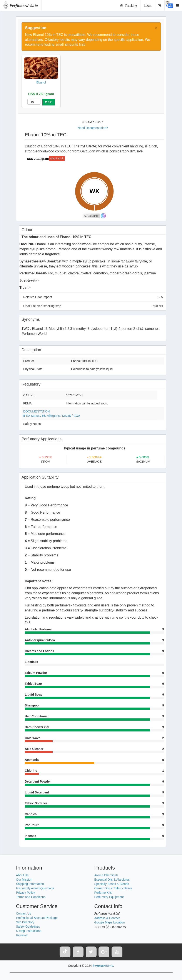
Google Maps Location (110, 922)
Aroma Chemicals (106, 875)
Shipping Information (30, 884)
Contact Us (24, 913)
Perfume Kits (103, 893)
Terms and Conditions (31, 897)
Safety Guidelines (28, 927)
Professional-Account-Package (37, 918)
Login (148, 5)
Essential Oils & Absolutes (112, 880)
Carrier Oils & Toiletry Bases (113, 888)
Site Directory (25, 922)
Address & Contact (107, 918)
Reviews (22, 935)
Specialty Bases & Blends (112, 884)
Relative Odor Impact (93, 297)
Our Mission (24, 880)
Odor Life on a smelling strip (93, 306)
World (24, 5)
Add (49, 102)
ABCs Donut (91, 216)
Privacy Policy (26, 893)
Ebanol (41, 82)
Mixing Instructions (29, 931)
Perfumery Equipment (109, 897)
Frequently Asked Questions (35, 888)
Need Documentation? (93, 128)
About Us (22, 875)
